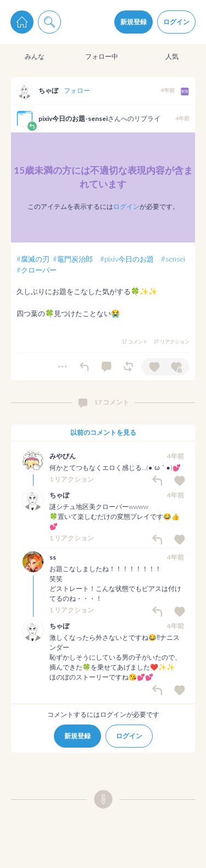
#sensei (173, 259)
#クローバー (37, 270)
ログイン (176, 22)
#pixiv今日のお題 (127, 259)
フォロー (77, 90)
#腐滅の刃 (33, 259)
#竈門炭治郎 (73, 259)
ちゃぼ (48, 90)
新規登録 (133, 22)
